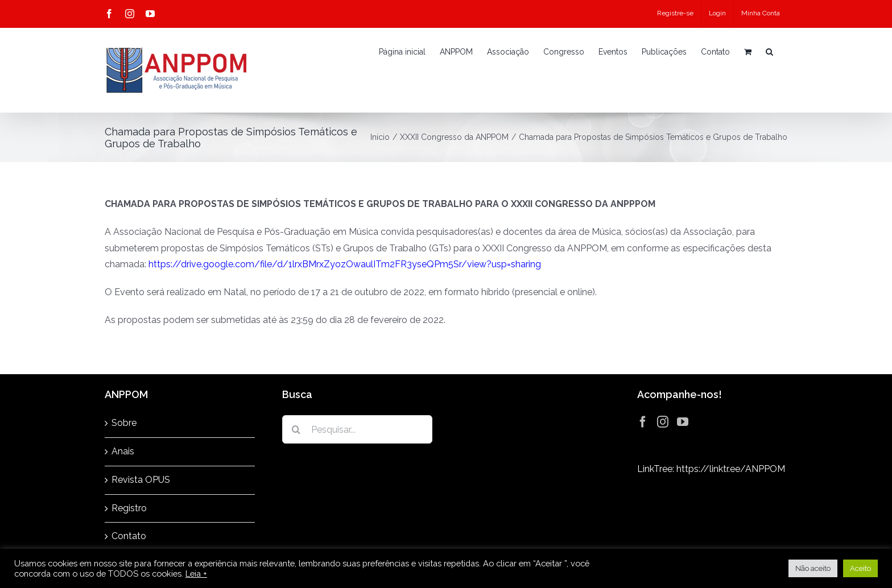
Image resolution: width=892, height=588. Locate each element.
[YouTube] (683, 422)
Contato (129, 536)
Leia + (196, 573)
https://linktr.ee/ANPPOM (731, 469)
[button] (769, 52)
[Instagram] (663, 422)
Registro (129, 508)
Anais (123, 451)
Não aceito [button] (813, 568)
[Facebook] (643, 422)
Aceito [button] (860, 568)
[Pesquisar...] (357, 429)
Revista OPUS (141, 480)
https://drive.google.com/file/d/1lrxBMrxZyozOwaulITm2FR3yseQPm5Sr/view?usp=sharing (345, 264)
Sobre (124, 423)
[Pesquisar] (296, 429)
